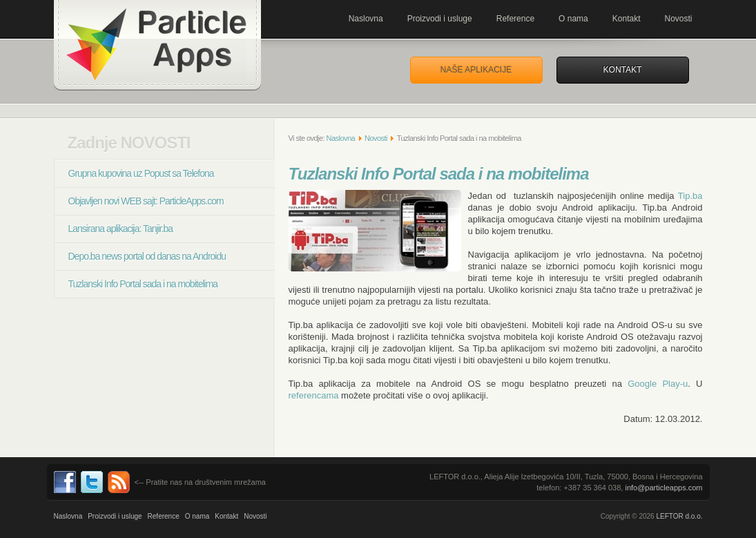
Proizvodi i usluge (440, 19)
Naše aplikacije (476, 70)
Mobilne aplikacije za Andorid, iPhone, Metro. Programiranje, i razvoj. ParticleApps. (157, 45)
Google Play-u (658, 384)
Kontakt (627, 19)
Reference (515, 19)
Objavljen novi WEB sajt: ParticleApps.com (146, 201)
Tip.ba (690, 196)
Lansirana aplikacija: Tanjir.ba (121, 229)
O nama (573, 19)
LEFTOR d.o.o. (679, 516)
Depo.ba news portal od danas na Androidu (147, 256)
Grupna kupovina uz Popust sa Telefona (141, 173)
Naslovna (366, 19)
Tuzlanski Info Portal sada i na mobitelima (143, 284)
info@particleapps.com (663, 488)
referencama (314, 395)
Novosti (678, 19)
